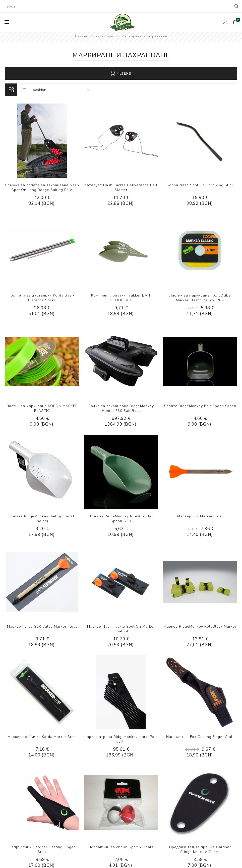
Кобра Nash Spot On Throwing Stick (200, 185)
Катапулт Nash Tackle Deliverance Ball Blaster (121, 187)
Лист (24, 90)
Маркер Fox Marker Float (200, 516)
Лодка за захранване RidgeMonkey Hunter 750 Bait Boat (121, 408)
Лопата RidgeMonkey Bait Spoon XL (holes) (42, 519)
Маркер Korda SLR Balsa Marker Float (42, 626)
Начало (82, 36)
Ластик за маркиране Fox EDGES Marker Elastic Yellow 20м (200, 298)
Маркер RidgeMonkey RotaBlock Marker (200, 626)
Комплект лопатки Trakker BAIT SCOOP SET (121, 298)
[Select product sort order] (61, 90)
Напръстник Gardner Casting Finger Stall (42, 849)
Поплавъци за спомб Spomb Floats (121, 847)
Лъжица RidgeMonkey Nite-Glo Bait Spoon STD (121, 519)
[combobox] (121, 6)
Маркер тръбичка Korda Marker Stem (42, 737)
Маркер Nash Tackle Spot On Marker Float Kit (121, 629)
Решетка (11, 90)
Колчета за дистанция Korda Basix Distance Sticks (42, 298)
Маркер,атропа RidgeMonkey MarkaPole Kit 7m (121, 739)
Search (236, 6)
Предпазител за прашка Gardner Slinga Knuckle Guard (200, 849)
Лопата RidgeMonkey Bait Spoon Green (200, 406)
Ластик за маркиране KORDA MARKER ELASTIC (42, 408)
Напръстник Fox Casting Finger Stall (200, 737)
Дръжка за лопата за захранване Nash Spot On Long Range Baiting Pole (42, 187)
